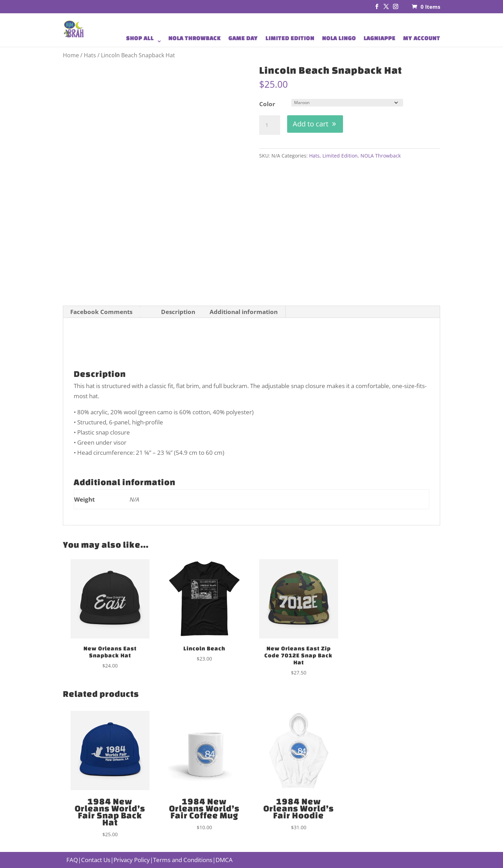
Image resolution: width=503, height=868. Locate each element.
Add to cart (311, 124)
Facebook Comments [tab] (101, 312)
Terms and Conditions (183, 860)
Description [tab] (178, 312)
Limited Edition (340, 156)
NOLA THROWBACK (195, 38)
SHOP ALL (140, 38)
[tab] (147, 313)
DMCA (224, 860)
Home (71, 55)
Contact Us (96, 860)
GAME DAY (243, 38)
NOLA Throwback (381, 156)
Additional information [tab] (244, 312)
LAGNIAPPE (380, 38)
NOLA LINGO (339, 38)
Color (267, 104)
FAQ (72, 860)
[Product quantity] (270, 125)
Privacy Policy (132, 860)
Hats (90, 55)
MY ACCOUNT (422, 38)
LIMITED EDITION (290, 38)
